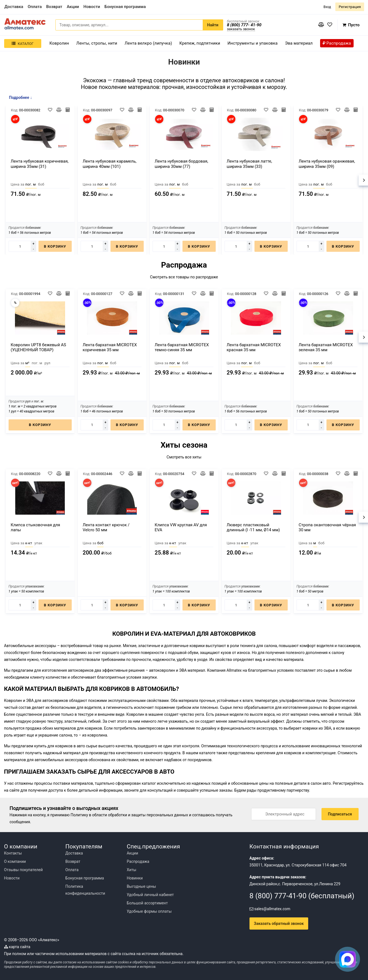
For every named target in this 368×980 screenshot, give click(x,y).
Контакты (13, 853)
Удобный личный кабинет (150, 895)
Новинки (135, 878)
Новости (12, 878)
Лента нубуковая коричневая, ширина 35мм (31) (40, 164)
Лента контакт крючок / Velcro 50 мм (106, 527)
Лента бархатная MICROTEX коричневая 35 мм (110, 347)
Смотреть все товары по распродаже (184, 277)
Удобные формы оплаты (149, 911)
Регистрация (350, 7)
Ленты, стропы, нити (97, 43)
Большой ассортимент (147, 903)
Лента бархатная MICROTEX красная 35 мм (254, 347)
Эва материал (299, 43)
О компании (15, 861)
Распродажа (138, 861)
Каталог (23, 44)
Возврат (73, 861)
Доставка (74, 853)
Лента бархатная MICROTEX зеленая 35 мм (326, 347)
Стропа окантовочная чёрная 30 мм (327, 527)
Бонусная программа (85, 878)
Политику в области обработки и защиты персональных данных (129, 815)
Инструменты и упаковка (253, 43)
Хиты (132, 870)
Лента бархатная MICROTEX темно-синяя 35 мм (182, 347)
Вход (327, 7)
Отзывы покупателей (24, 870)
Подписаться (340, 814)
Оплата (72, 870)
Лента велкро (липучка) (148, 43)
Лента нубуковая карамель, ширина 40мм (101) (110, 164)
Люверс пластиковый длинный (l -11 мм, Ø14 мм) (253, 527)
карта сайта (17, 947)
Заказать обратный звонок (279, 923)
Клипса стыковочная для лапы (36, 527)
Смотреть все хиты (184, 457)
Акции (132, 853)
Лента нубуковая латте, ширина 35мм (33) (249, 164)
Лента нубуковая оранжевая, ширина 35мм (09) (327, 164)
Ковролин (59, 43)
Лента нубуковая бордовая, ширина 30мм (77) (182, 164)
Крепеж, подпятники (200, 43)
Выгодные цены (141, 886)
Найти (213, 25)
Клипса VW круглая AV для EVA (181, 527)
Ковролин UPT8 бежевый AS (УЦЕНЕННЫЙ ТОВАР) (38, 347)
